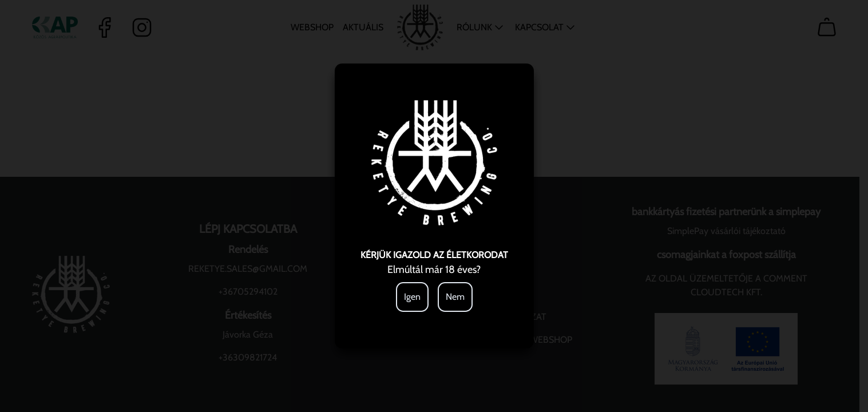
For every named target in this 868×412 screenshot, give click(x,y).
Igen (412, 297)
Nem (455, 297)
